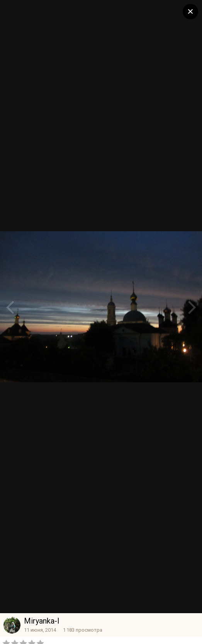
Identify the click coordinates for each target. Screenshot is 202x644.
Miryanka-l (42, 621)
